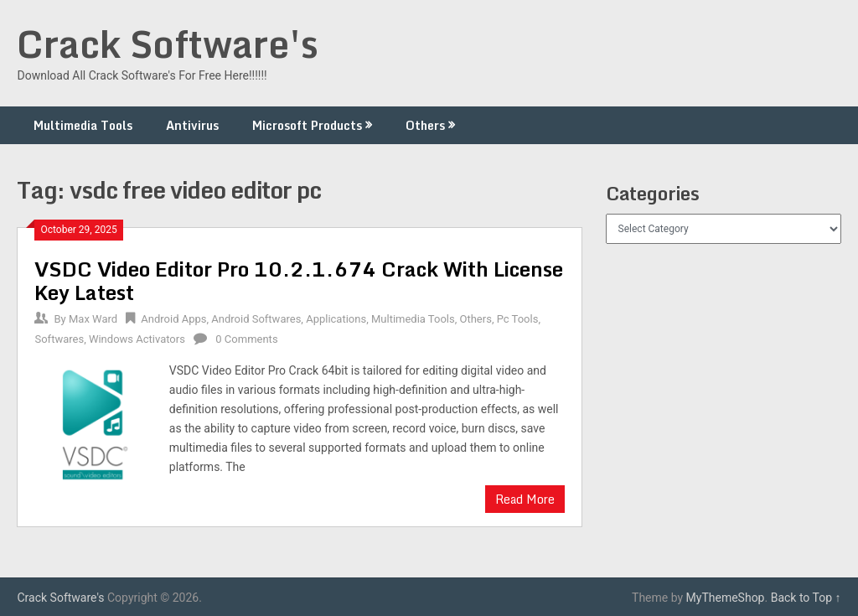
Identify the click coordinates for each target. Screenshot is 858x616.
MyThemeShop (726, 598)
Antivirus (192, 125)
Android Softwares (256, 319)
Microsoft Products (307, 125)
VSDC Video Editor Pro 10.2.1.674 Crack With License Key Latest (299, 280)
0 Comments (246, 339)
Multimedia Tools (83, 125)
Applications (336, 319)
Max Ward (93, 319)
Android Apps (173, 319)
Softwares (59, 339)
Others (425, 125)
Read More (525, 499)
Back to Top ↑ (806, 598)
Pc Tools (518, 319)
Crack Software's (168, 44)
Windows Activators (137, 339)
